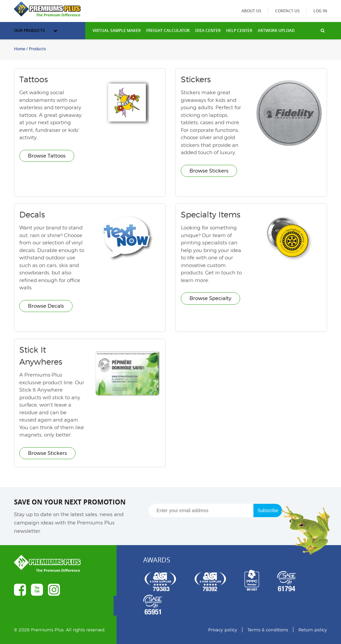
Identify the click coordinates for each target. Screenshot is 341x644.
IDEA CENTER (208, 30)
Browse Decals (46, 306)
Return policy (313, 630)
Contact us (287, 11)
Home (20, 49)
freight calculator (168, 30)
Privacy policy (223, 630)
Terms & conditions (268, 630)
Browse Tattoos (47, 156)
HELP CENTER (239, 30)
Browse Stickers (209, 171)
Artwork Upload (276, 30)
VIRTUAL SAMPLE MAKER (117, 30)
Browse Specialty (210, 298)
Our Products (36, 30)
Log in (320, 11)
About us (251, 11)
